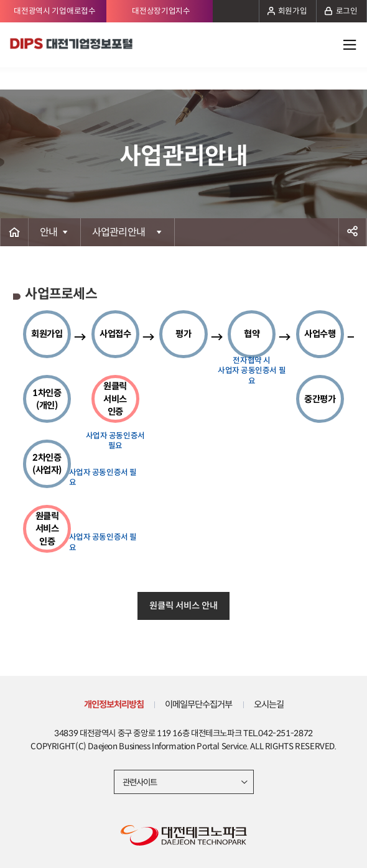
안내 (49, 232)
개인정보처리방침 (114, 704)
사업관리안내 (119, 232)
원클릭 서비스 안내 (183, 606)
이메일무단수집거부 (198, 704)
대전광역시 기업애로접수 (54, 11)
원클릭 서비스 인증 (47, 529)
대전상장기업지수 (161, 11)
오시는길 (269, 704)
